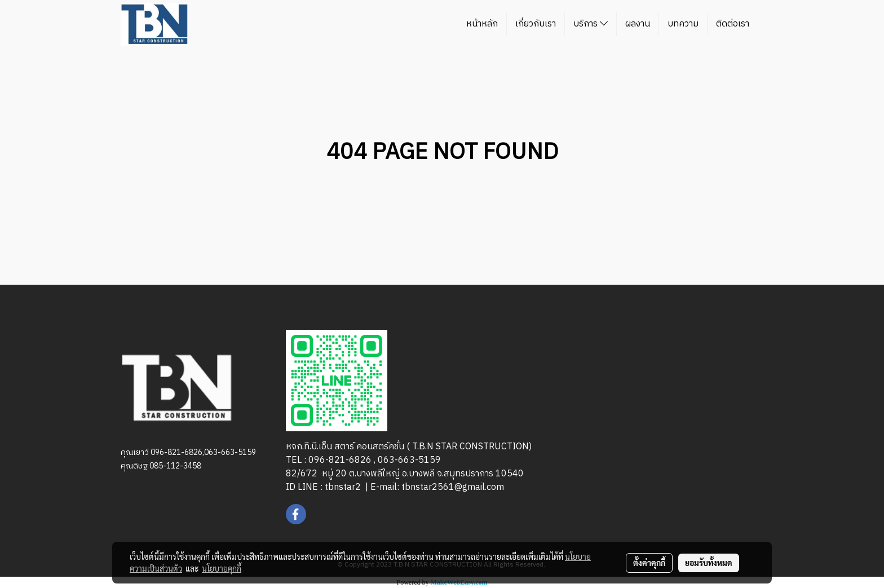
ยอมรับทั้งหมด (709, 563)
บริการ (591, 24)
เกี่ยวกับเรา (536, 24)
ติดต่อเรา (733, 24)
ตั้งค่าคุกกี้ (649, 563)
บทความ (683, 24)
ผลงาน (638, 24)
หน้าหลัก (482, 24)
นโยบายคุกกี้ (222, 568)
